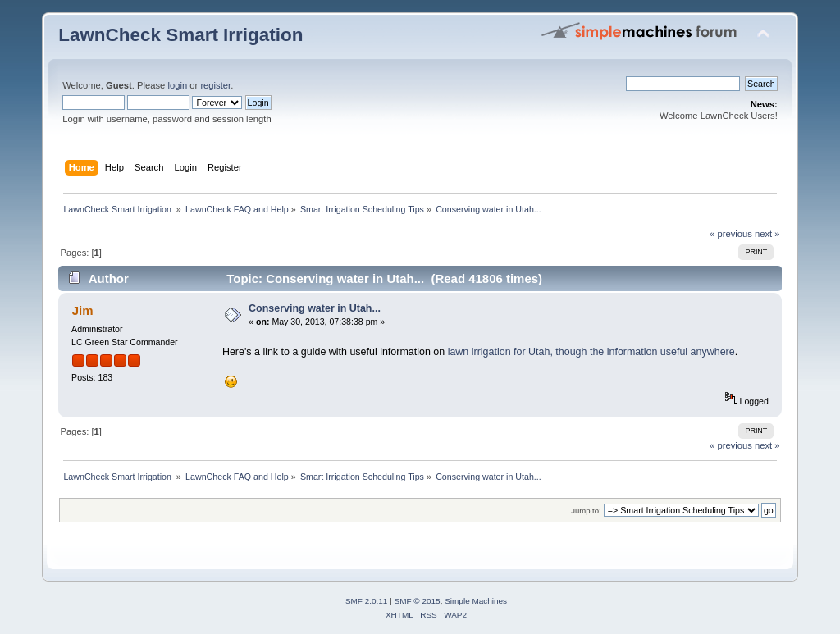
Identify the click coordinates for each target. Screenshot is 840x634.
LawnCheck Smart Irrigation (180, 35)
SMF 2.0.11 (367, 601)
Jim (83, 310)
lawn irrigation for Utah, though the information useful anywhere (591, 352)
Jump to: (586, 511)
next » (767, 234)
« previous (731, 234)
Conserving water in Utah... (315, 308)
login (177, 85)
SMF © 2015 (418, 601)
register (215, 85)
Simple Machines (476, 601)
